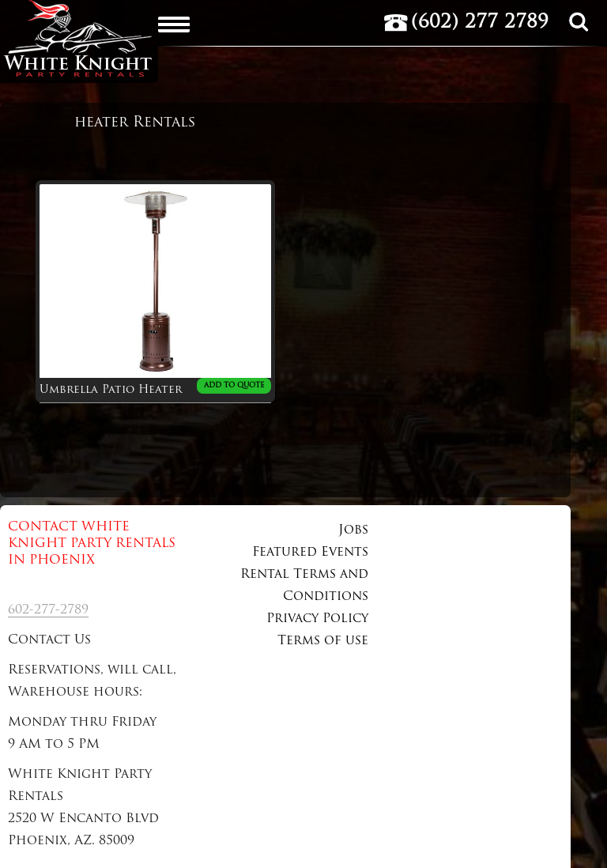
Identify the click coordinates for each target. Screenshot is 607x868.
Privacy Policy (317, 619)
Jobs (353, 530)
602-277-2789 (48, 610)
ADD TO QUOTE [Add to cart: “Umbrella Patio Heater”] (234, 385)
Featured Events (310, 553)
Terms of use (323, 641)
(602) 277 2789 (480, 23)
